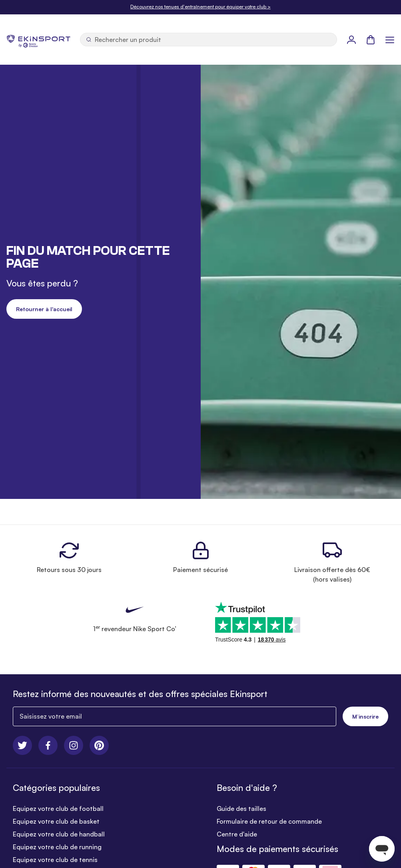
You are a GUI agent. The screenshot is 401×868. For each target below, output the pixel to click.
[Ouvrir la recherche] (208, 40)
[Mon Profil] (351, 40)
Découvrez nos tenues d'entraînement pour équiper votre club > (200, 7)
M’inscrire (365, 716)
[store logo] (38, 40)
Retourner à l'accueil (44, 309)
